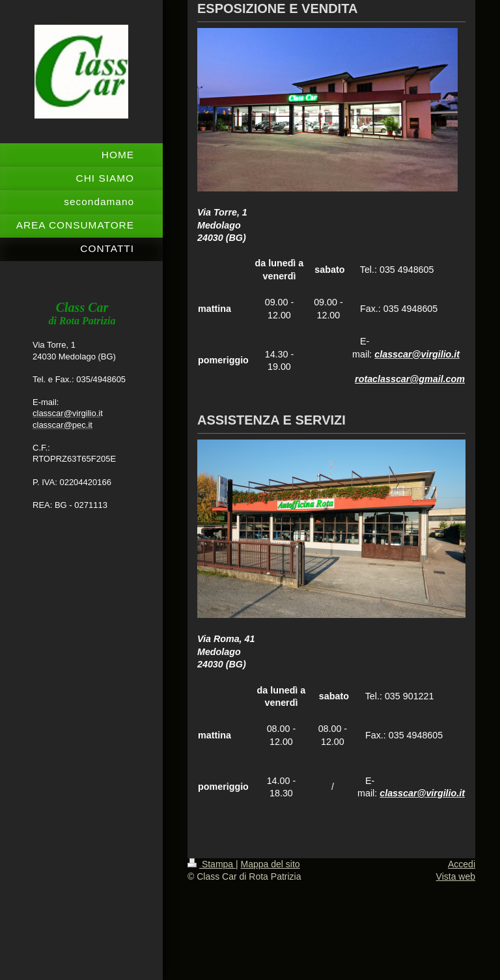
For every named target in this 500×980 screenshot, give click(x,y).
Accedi (462, 864)
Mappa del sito (271, 864)
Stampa (212, 864)
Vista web (456, 876)
